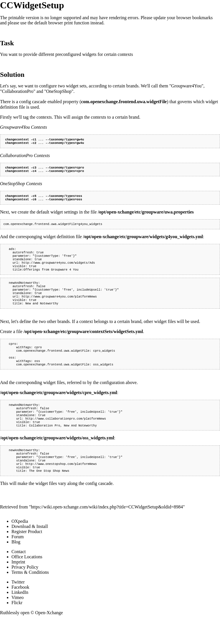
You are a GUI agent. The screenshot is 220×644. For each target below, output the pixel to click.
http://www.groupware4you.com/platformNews (59, 307)
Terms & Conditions (30, 596)
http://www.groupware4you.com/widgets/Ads (58, 269)
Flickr (17, 627)
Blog (16, 566)
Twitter (18, 606)
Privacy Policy (25, 591)
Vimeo (18, 622)
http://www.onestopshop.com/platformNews (61, 487)
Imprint (18, 586)
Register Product (27, 556)
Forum (18, 561)
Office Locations (27, 581)
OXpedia (20, 545)
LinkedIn (20, 616)
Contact (19, 576)
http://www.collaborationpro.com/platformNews (65, 437)
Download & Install (30, 550)
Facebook (20, 611)
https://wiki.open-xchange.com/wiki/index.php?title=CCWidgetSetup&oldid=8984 (107, 531)
